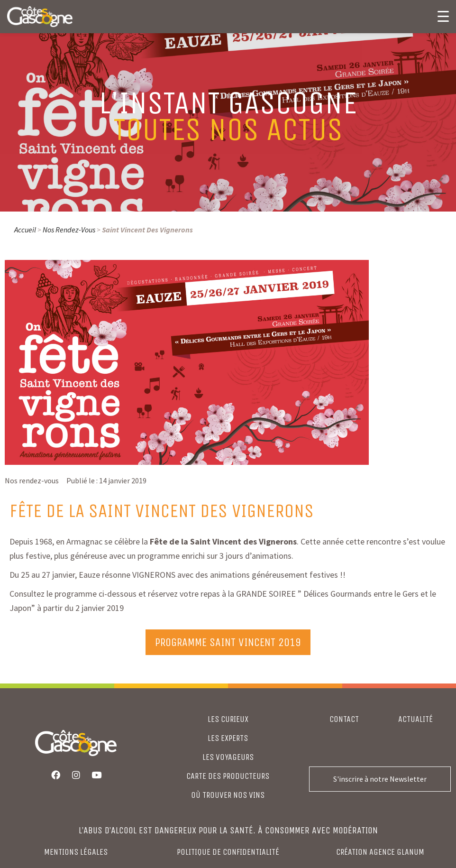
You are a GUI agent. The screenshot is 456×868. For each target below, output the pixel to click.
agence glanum (397, 852)
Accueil (25, 230)
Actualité (415, 719)
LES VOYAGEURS (228, 757)
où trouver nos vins (228, 795)
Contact (344, 719)
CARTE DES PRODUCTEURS (228, 776)
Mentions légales (76, 852)
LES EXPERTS (228, 738)
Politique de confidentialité (228, 852)
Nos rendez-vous (69, 230)
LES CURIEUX (228, 719)
